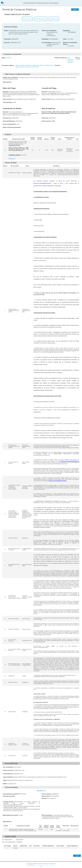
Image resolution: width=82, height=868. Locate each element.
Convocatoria (27, 19)
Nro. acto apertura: (8, 767)
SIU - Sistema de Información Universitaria (45, 865)
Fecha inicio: (8, 39)
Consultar (9, 58)
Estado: (5, 784)
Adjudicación (54, 19)
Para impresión (70, 58)
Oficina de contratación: (49, 31)
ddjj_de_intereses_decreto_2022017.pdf (27, 67)
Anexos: (77, 58)
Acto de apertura (41, 19)
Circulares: (58, 65)
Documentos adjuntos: (8, 65)
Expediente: (67, 31)
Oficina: (5, 780)
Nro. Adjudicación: (7, 840)
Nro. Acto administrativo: (9, 842)
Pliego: (4, 58)
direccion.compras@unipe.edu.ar (70, 461)
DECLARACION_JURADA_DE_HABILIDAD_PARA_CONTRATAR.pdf (34, 65)
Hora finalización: (8, 774)
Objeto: (6, 31)
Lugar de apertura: (8, 777)
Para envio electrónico (71, 61)
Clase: (65, 39)
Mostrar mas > (12, 159)
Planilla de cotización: (61, 58)
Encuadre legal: (47, 43)
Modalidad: (45, 39)
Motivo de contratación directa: (70, 43)
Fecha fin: (7, 43)
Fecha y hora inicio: (8, 770)
